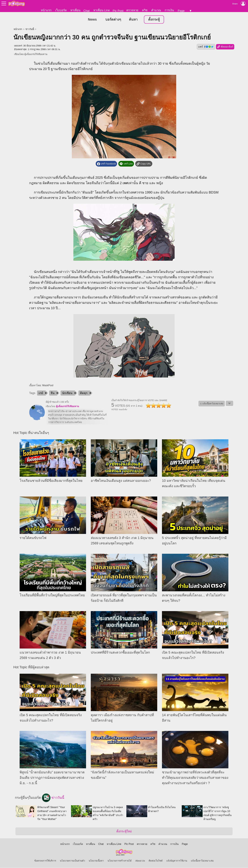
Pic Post (118, 11)
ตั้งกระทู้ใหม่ (124, 832)
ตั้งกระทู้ (154, 20)
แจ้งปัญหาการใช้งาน (177, 861)
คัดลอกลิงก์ (225, 47)
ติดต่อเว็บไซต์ (156, 861)
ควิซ (145, 10)
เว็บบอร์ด (61, 10)
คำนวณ (156, 10)
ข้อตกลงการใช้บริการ (45, 861)
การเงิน (169, 10)
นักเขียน (67, 393)
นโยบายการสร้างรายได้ (120, 861)
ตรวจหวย (132, 10)
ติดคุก (84, 393)
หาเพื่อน (75, 10)
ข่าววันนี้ (30, 29)
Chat (86, 11)
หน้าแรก (46, 10)
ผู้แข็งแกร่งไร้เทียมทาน (36, 54)
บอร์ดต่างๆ (113, 20)
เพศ (125, 183)
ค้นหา (133, 20)
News (92, 20)
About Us (140, 861)
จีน (53, 393)
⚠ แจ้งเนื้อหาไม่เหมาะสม (212, 404)
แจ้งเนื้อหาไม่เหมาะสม (202, 861)
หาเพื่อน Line (102, 10)
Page (181, 11)
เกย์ (41, 393)
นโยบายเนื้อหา (96, 861)
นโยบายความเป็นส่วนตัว (72, 861)
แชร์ (206, 47)
